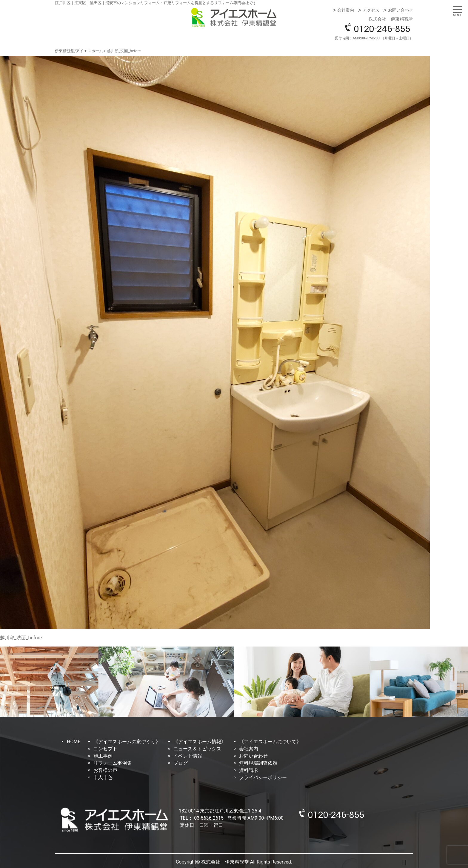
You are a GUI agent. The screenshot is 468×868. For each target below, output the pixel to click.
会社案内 (346, 10)
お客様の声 (105, 770)
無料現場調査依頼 (258, 763)
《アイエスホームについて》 (270, 742)
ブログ (181, 763)
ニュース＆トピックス (197, 749)
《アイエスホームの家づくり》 (127, 742)
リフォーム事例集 (113, 763)
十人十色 (103, 777)
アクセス (371, 10)
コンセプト (105, 749)
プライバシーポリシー (263, 777)
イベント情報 (188, 756)
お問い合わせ (401, 10)
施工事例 (103, 756)
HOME (74, 742)
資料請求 (249, 770)
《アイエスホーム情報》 (200, 742)
